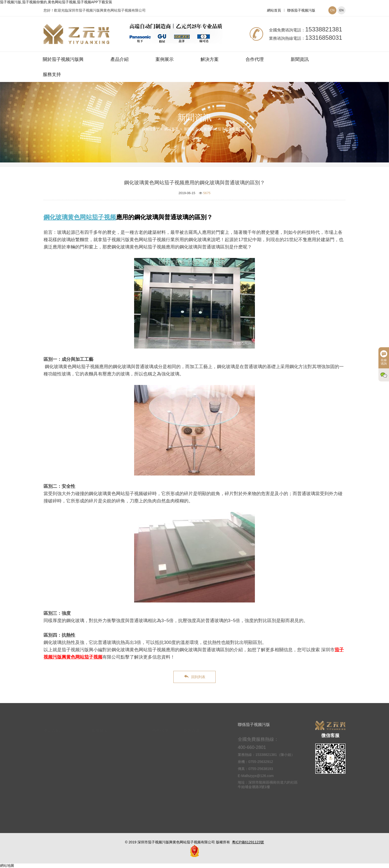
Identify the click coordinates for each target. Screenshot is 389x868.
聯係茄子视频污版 (301, 10)
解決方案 (210, 59)
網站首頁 (274, 10)
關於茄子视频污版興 (63, 59)
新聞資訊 (300, 59)
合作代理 (255, 59)
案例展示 (165, 59)
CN (332, 10)
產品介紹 (120, 59)
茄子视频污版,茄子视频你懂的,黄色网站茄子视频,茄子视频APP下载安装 (56, 2)
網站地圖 (7, 865)
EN (342, 10)
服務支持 (52, 74)
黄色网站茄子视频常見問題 (225, 129)
